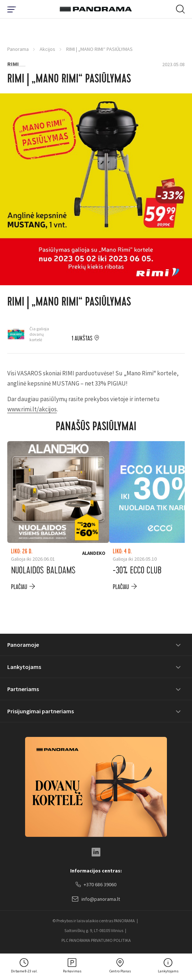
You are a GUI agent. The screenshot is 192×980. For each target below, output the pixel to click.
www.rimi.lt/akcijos (32, 409)
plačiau (19, 587)
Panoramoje (23, 645)
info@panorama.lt (96, 899)
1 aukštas (82, 339)
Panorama (18, 49)
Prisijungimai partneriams (41, 711)
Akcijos (47, 49)
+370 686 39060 (96, 885)
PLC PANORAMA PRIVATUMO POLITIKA (96, 940)
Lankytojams (24, 667)
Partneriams (23, 689)
